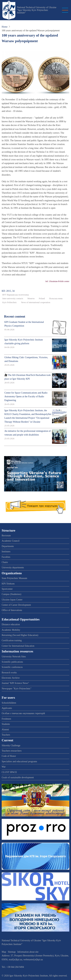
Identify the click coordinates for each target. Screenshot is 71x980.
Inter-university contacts (13, 299)
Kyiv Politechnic (10, 302)
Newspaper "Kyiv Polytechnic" (17, 689)
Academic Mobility (11, 630)
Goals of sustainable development (18, 777)
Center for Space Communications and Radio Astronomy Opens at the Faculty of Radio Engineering (26, 397)
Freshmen (6, 719)
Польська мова (56, 299)
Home (5, 27)
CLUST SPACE (9, 772)
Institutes (6, 552)
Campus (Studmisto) (12, 594)
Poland (42, 299)
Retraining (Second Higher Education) (20, 635)
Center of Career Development (16, 605)
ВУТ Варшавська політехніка (16, 295)
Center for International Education (18, 646)
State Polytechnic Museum (14, 578)
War (4, 767)
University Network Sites (14, 657)
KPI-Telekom (8, 584)
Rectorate (6, 536)
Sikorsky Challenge (11, 745)
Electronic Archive (11, 678)
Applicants (7, 708)
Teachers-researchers (12, 751)
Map (4, 952)
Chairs (5, 562)
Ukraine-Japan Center (12, 600)
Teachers (6, 735)
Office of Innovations (12, 610)
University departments (13, 568)
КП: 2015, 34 (8, 291)
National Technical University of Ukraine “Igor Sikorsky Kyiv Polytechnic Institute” (37, 10)
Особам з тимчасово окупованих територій (23, 713)
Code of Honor (9, 756)
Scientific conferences (12, 667)
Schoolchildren (9, 703)
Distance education (11, 624)
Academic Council (11, 541)
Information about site (28, 952)
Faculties (6, 557)
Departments (8, 546)
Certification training (12, 640)
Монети (31, 299)
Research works (9, 673)
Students (6, 724)
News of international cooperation (36, 302)
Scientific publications (12, 662)
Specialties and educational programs (19, 761)
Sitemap (12, 952)
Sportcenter (7, 589)
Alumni (5, 730)
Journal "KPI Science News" (15, 683)
